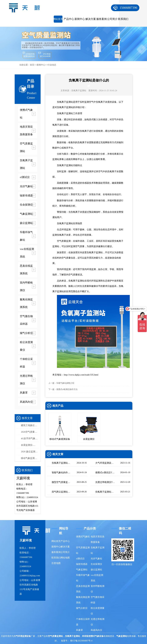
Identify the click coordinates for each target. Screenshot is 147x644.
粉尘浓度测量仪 (98, 611)
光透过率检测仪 (98, 622)
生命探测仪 (96, 564)
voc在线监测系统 (97, 578)
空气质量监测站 (83, 550)
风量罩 (79, 630)
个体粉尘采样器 (83, 622)
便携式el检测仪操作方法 (67, 389)
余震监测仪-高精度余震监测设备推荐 (30, 445)
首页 (32, 65)
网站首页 (58, 19)
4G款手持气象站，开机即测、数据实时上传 (30, 438)
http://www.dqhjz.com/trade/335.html (81, 375)
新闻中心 (80, 19)
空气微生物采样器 (98, 600)
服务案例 (102, 19)
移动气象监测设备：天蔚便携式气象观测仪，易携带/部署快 (30, 458)
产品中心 (69, 19)
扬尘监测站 (96, 570)
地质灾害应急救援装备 (98, 539)
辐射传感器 (82, 564)
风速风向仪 (96, 630)
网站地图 (65, 558)
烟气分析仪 (82, 608)
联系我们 (123, 19)
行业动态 (52, 65)
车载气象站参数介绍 (65, 383)
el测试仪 (80, 559)
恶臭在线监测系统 (83, 589)
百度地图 (56, 563)
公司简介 (112, 19)
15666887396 (128, 8)
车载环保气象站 (83, 578)
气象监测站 (82, 570)
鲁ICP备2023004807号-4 (81, 641)
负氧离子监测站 (79, 91)
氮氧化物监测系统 (83, 600)
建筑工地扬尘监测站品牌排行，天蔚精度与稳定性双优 (30, 425)
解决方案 (91, 19)
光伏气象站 (96, 559)
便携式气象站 (83, 537)
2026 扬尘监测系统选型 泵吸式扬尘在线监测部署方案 (30, 452)
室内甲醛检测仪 (98, 589)
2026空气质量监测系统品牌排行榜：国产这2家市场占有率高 (30, 432)
